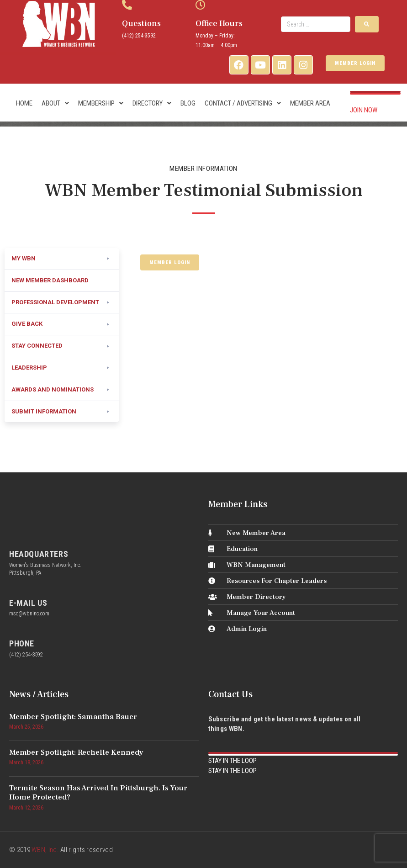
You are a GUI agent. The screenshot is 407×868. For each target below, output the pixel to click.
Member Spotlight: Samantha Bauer (73, 717)
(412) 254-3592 (139, 36)
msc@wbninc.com (29, 614)
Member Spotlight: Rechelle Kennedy (76, 752)
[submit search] (367, 24)
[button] (62, 259)
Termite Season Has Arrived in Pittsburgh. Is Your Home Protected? (98, 793)
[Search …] (316, 24)
